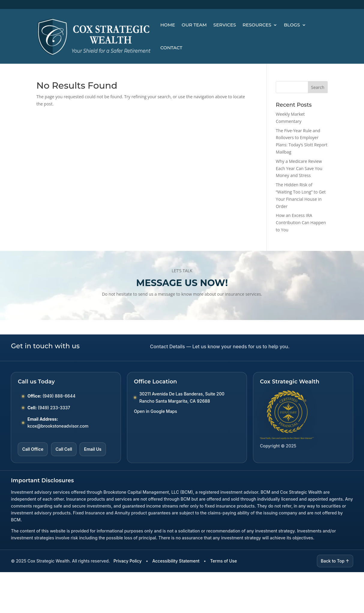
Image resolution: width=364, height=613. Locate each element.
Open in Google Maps (155, 411)
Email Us (93, 449)
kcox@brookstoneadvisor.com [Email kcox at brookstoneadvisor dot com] (58, 426)
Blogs (292, 25)
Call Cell (64, 449)
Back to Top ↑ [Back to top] (335, 561)
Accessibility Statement (176, 561)
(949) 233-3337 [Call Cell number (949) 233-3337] (54, 408)
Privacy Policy (128, 561)
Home (168, 25)
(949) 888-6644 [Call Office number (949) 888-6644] (59, 396)
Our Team (194, 25)
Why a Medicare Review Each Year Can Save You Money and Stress (299, 168)
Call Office (33, 449)
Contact (171, 48)
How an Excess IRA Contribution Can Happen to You (301, 223)
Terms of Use (223, 561)
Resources (257, 25)
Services (225, 25)
